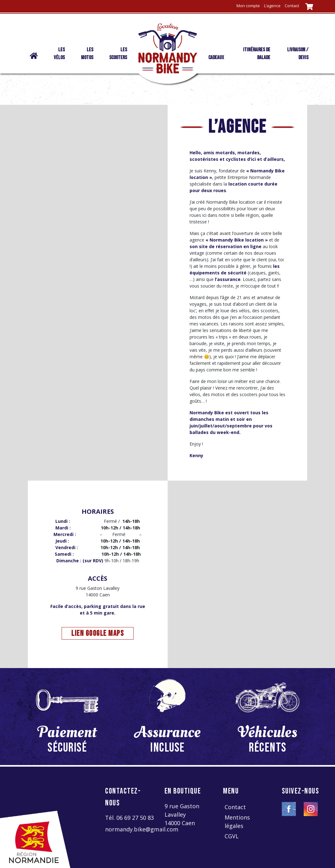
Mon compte (248, 6)
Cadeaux (216, 58)
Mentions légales (237, 822)
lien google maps (98, 633)
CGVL (232, 836)
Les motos (87, 54)
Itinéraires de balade (257, 54)
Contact (292, 6)
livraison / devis (298, 54)
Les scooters (118, 54)
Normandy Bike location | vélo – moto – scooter (32, 60)
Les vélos (59, 54)
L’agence (272, 6)
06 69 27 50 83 (135, 818)
